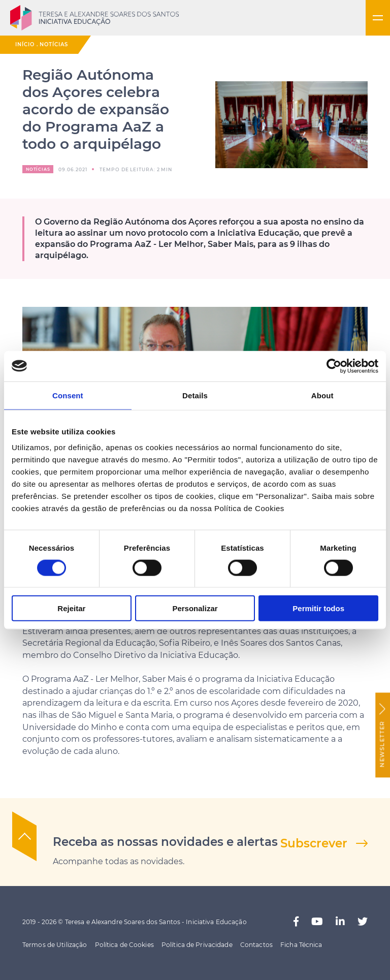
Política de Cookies (124, 945)
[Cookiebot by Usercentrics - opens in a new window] (334, 366)
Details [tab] (195, 395)
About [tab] (322, 395)
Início (25, 44)
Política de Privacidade (197, 945)
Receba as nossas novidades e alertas (165, 842)
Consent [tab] (68, 395)
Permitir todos (318, 608)
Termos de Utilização (55, 945)
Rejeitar (71, 608)
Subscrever (314, 843)
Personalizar (195, 608)
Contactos (256, 945)
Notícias (54, 44)
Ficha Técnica (301, 945)
